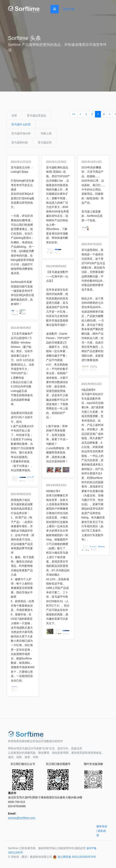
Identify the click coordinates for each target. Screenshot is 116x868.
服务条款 (102, 826)
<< (74, 114)
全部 (14, 115)
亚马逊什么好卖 (21, 124)
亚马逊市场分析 (21, 133)
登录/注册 (69, 9)
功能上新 (46, 133)
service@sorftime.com (22, 818)
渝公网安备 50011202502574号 (77, 857)
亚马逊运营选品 (37, 115)
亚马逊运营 (45, 142)
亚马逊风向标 (20, 142)
